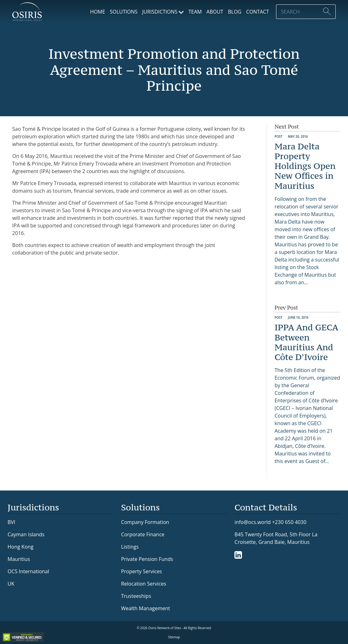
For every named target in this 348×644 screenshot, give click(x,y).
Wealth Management (146, 608)
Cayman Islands (26, 534)
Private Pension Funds (147, 559)
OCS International (28, 571)
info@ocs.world (253, 522)
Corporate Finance (143, 534)
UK (11, 584)
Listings (130, 547)
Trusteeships (136, 596)
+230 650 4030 (289, 522)
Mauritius (19, 559)
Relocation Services (144, 584)
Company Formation (145, 522)
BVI (11, 522)
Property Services (142, 571)
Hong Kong (21, 547)
